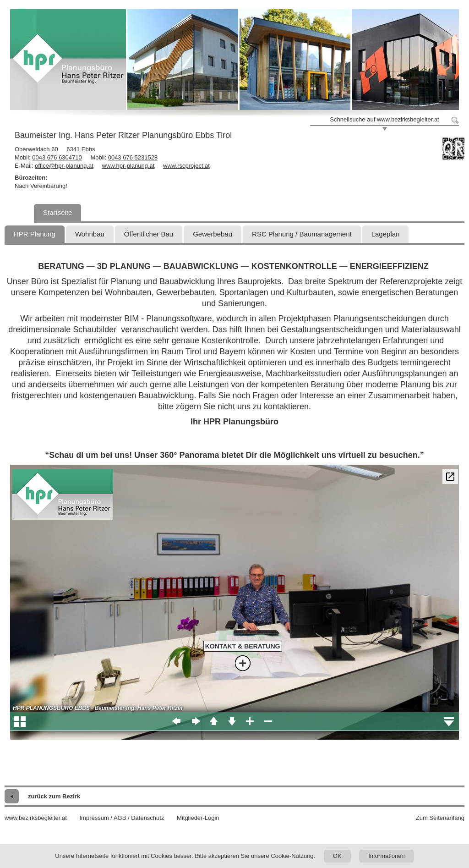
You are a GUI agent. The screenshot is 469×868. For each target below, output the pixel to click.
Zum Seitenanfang (440, 818)
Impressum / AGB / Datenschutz (122, 818)
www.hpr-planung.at (128, 166)
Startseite (57, 212)
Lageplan (386, 234)
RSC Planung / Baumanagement (302, 234)
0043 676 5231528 (133, 157)
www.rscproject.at (186, 166)
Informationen (387, 856)
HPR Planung (35, 234)
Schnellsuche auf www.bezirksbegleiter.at (384, 119)
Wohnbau (90, 234)
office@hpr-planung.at (64, 166)
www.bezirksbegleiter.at (36, 818)
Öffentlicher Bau (149, 234)
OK (337, 856)
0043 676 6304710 (57, 157)
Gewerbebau (213, 234)
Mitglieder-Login (198, 818)
